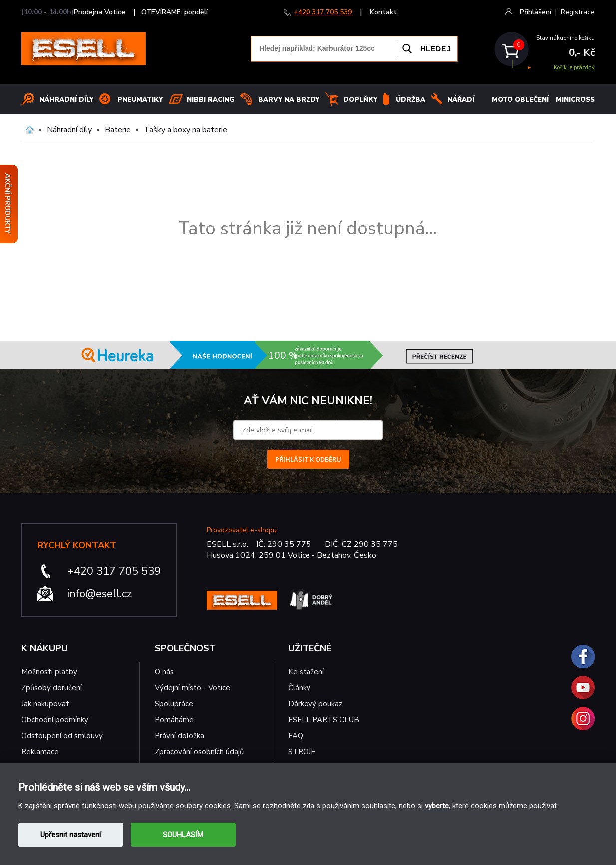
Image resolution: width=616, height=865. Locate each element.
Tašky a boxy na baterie (185, 130)
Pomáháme (174, 720)
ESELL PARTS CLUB (324, 720)
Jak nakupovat (45, 704)
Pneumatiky (140, 100)
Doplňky (360, 100)
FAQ (296, 736)
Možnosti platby (49, 672)
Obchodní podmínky (55, 720)
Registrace (578, 12)
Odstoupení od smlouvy (62, 736)
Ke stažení (306, 672)
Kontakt (383, 12)
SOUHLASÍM (183, 835)
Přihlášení (535, 12)
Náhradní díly (66, 100)
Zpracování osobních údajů (199, 752)
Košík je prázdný (574, 68)
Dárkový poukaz (315, 704)
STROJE (302, 752)
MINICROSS (575, 100)
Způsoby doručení (52, 688)
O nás (164, 672)
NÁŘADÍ (461, 100)
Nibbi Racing (210, 100)
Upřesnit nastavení (71, 835)
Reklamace (40, 752)
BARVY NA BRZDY (289, 100)
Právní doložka (179, 736)
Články (299, 688)
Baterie (118, 130)
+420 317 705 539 (323, 12)
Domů (30, 130)
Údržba (411, 100)
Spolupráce (174, 704)
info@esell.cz (100, 594)
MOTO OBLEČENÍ (520, 100)
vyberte (437, 806)
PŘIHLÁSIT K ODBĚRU (308, 459)
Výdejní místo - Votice (192, 688)
